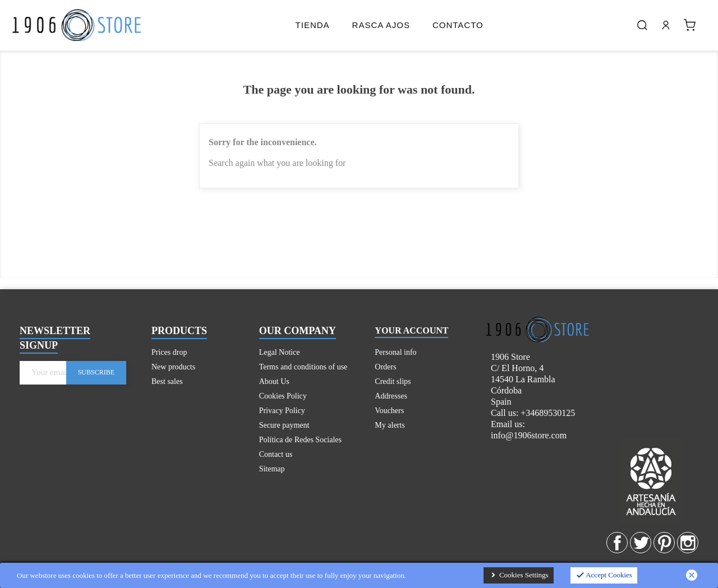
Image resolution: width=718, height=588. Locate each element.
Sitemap (272, 469)
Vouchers (389, 411)
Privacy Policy (282, 411)
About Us (274, 381)
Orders (385, 367)
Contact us (276, 454)
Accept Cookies (604, 575)
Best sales (167, 381)
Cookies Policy (283, 396)
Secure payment (284, 425)
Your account (411, 330)
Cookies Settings (519, 575)
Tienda (313, 25)
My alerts (390, 425)
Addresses (391, 396)
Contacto (458, 25)
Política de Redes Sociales (300, 440)
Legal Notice (280, 352)
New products (173, 367)
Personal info (395, 352)
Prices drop (169, 352)
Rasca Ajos (381, 25)
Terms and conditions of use (303, 367)
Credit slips (393, 381)
